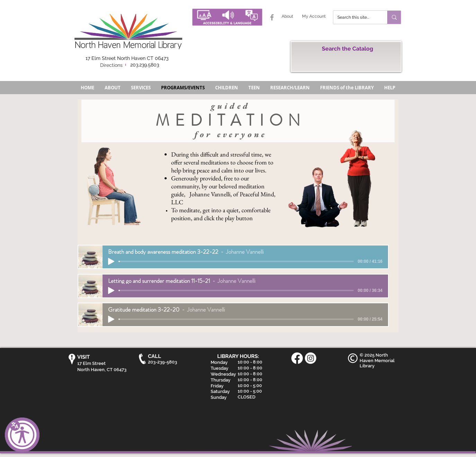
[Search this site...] (355, 17)
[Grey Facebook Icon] (272, 17)
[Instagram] (311, 358)
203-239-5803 (162, 362)
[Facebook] (297, 358)
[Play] (111, 261)
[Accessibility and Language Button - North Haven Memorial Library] (227, 17)
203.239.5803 (145, 65)
